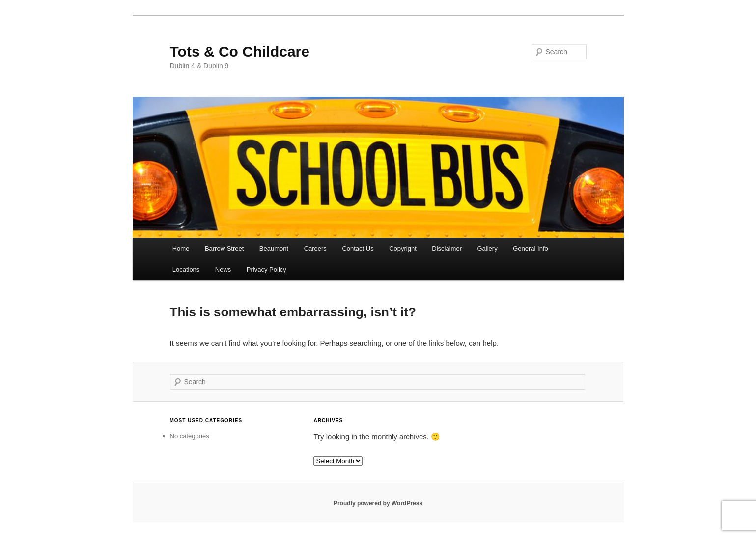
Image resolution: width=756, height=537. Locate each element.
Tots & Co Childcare (240, 51)
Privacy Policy (266, 269)
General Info (531, 248)
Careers (315, 248)
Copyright (403, 248)
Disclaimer (447, 248)
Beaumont (274, 248)
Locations (186, 269)
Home (181, 248)
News (223, 269)
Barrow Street (224, 248)
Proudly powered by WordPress (378, 503)
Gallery (488, 248)
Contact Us (358, 248)
